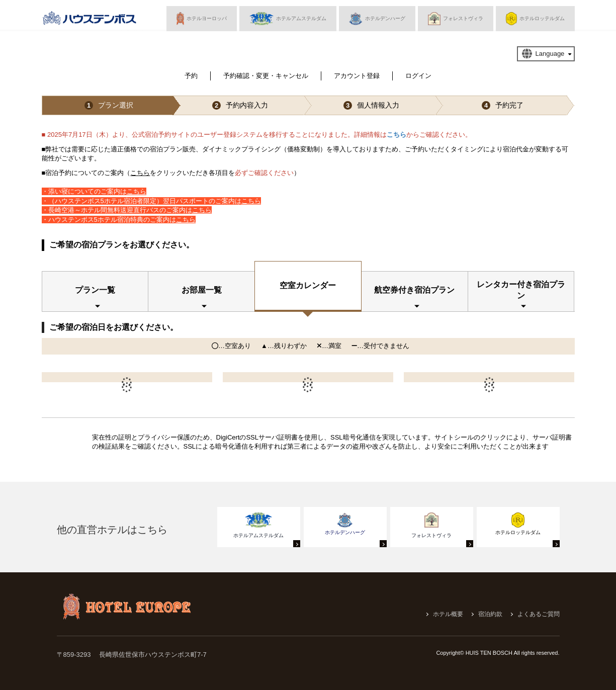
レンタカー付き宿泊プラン (521, 290)
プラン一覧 (95, 290)
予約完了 (503, 105)
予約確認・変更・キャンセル (266, 76)
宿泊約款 (490, 614)
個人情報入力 (371, 105)
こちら (397, 135)
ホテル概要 (448, 614)
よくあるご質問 (539, 614)
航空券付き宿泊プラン (414, 290)
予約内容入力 (240, 105)
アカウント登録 (357, 76)
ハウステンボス (90, 21)
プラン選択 (109, 105)
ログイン (418, 76)
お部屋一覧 (202, 290)
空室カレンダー (308, 285)
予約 (191, 76)
